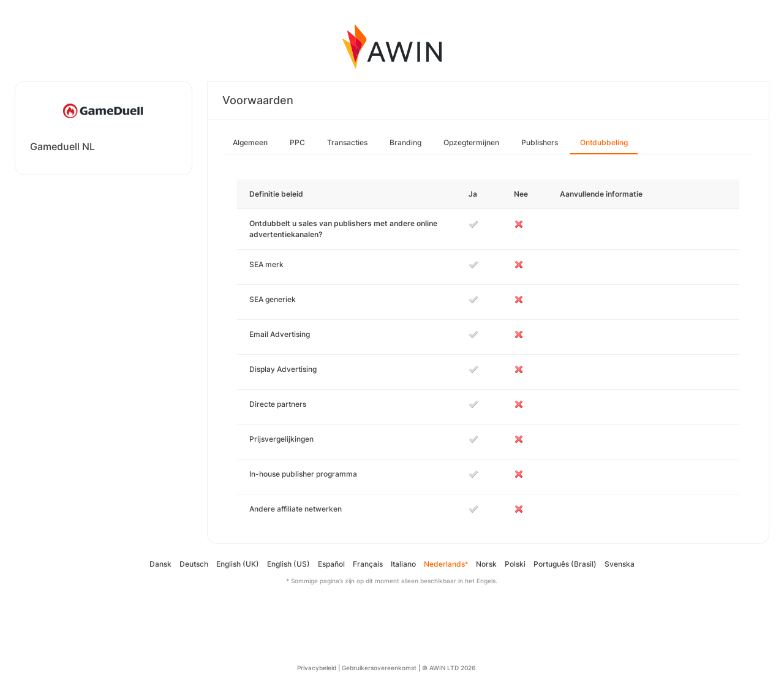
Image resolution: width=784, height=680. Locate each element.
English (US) (288, 564)
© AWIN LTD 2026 (449, 668)
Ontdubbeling (604, 142)
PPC (297, 142)
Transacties (347, 142)
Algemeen (250, 142)
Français (368, 564)
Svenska (620, 564)
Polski (515, 564)
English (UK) (238, 564)
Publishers (540, 142)
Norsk (486, 564)
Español (331, 564)
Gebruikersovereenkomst (379, 668)
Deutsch (194, 564)
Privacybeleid (317, 668)
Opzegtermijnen (471, 142)
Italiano (403, 564)
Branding (405, 142)
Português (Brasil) (565, 564)
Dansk (160, 564)
